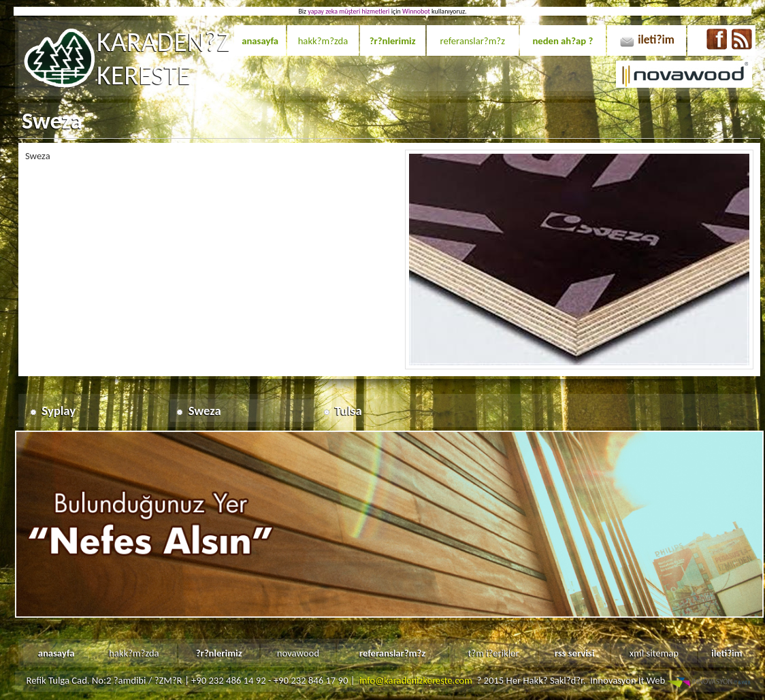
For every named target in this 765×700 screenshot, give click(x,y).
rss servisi (575, 653)
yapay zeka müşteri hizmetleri (348, 11)
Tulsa (348, 411)
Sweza (205, 411)
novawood (298, 653)
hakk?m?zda (323, 41)
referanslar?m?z (473, 41)
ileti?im (656, 39)
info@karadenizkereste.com (416, 680)
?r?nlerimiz (393, 41)
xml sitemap (654, 653)
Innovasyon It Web (671, 680)
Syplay (59, 411)
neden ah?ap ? (563, 41)
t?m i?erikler (493, 653)
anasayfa (260, 41)
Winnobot (416, 11)
